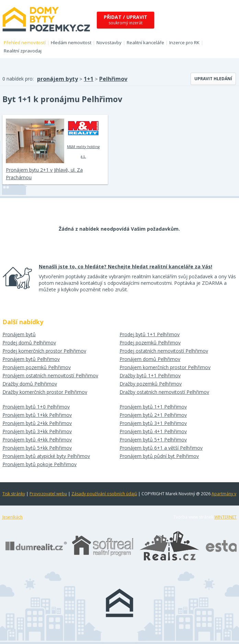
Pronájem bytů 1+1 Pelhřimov (153, 407)
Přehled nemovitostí (25, 42)
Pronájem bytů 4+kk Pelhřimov (37, 440)
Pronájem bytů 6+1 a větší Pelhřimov (161, 448)
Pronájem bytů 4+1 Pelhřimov (153, 431)
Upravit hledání (213, 79)
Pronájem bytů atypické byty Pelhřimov (46, 456)
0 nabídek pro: (18, 79)
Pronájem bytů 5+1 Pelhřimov (153, 440)
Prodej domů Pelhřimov (29, 343)
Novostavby (109, 42)
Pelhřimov (113, 79)
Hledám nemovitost (71, 42)
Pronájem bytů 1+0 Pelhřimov (36, 407)
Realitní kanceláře (145, 42)
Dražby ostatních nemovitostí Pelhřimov (164, 392)
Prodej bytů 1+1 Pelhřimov (150, 334)
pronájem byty (58, 79)
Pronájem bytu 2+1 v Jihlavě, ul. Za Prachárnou (44, 174)
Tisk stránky (14, 494)
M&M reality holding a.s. (83, 138)
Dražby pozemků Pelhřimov (151, 384)
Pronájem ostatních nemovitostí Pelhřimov (50, 375)
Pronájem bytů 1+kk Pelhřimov (37, 415)
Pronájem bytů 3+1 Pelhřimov (153, 423)
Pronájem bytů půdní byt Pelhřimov (159, 456)
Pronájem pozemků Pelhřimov (37, 367)
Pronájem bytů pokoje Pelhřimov (39, 464)
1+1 (89, 79)
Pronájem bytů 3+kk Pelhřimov (37, 431)
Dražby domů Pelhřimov (30, 384)
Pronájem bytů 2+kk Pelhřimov (37, 423)
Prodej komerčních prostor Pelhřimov (44, 351)
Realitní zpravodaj (23, 51)
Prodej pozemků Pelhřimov (150, 343)
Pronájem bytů (19, 334)
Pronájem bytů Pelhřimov (31, 359)
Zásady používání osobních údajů (104, 494)
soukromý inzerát (126, 20)
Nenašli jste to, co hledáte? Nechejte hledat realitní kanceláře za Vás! (126, 266)
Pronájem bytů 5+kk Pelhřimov (37, 448)
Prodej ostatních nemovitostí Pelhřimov (164, 351)
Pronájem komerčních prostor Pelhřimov (165, 367)
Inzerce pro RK (184, 42)
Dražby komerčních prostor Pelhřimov (45, 392)
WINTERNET (225, 517)
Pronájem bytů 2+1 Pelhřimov (153, 415)
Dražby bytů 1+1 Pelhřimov (150, 375)
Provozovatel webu (48, 494)
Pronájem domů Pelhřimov (150, 359)
